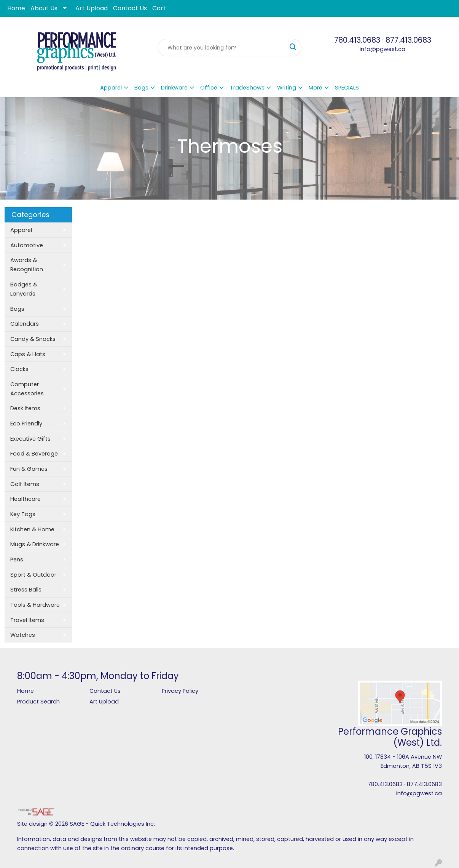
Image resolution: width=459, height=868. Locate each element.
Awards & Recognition (27, 265)
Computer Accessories (27, 389)
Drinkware (174, 88)
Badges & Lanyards (24, 289)
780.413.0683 (357, 40)
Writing (287, 88)
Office (209, 88)
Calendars (25, 324)
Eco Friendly (26, 424)
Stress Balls (26, 590)
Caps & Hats (28, 354)
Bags (141, 88)
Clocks (19, 369)
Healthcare (25, 499)
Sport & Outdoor (33, 575)
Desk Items (25, 408)
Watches (23, 635)
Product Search (38, 702)
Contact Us (130, 8)
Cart (159, 8)
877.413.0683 (408, 40)
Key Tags (23, 514)
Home (16, 8)
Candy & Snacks (33, 339)
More (316, 88)
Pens (17, 559)
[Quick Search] (222, 48)
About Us (44, 8)
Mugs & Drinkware (35, 544)
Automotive (27, 245)
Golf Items (25, 484)
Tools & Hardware (35, 605)
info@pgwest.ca (382, 49)
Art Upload (92, 8)
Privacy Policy (180, 691)
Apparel (111, 88)
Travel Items (27, 620)
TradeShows (247, 88)
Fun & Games (29, 469)
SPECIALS (347, 88)
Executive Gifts (30, 439)
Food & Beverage (34, 454)
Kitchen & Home (32, 529)
